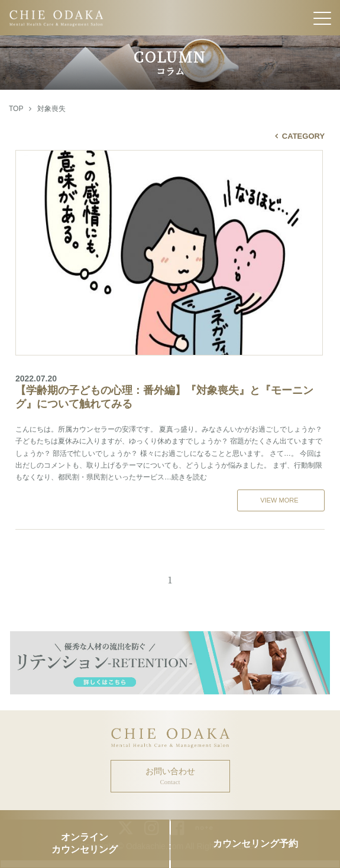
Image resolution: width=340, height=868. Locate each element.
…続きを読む (186, 477)
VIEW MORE (279, 500)
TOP (16, 109)
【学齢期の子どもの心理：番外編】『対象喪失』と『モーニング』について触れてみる (170, 392)
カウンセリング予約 (255, 843)
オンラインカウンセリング (85, 843)
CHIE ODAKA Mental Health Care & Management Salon (170, 18)
